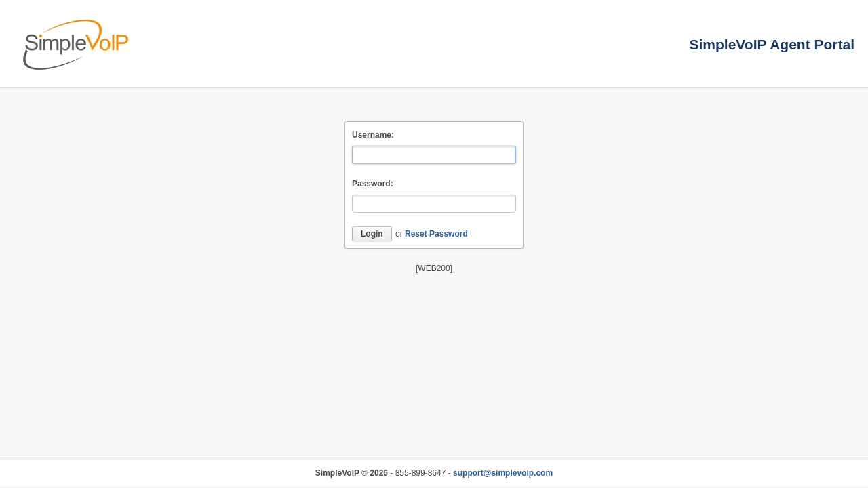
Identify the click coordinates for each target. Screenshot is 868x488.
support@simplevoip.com (503, 473)
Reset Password (436, 234)
